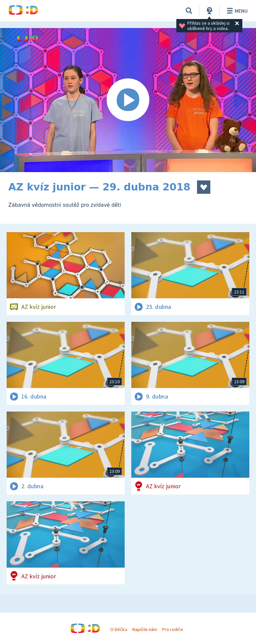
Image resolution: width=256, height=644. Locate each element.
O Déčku (119, 629)
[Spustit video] (128, 100)
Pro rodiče (172, 629)
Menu (236, 11)
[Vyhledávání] (189, 11)
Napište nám (145, 629)
